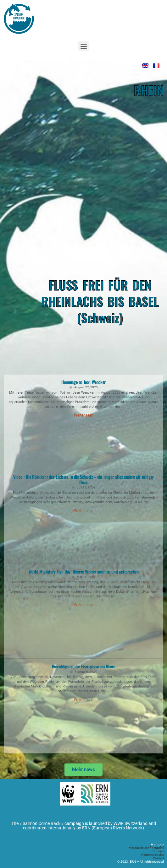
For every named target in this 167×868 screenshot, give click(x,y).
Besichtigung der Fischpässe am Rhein (84, 666)
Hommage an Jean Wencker (83, 382)
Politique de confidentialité (146, 848)
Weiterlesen (84, 415)
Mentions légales (152, 855)
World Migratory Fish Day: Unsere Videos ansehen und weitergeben (84, 571)
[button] (83, 46)
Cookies (158, 851)
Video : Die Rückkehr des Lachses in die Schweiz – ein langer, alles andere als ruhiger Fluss (83, 479)
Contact (158, 858)
